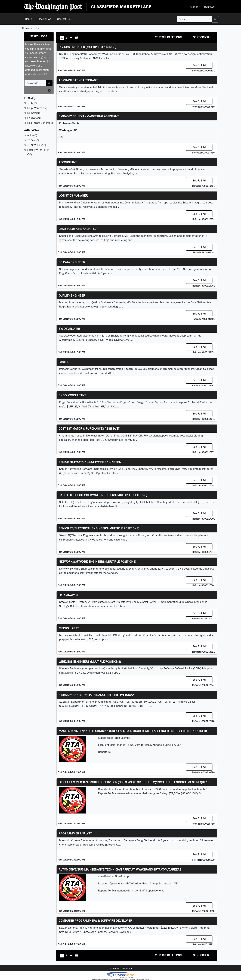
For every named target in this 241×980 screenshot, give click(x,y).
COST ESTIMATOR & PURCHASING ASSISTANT (89, 428)
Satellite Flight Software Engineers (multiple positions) (103, 495)
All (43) (32, 135)
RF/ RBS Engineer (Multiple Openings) (87, 47)
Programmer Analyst (75, 833)
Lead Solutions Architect (78, 229)
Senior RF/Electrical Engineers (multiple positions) (99, 528)
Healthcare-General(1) (40, 123)
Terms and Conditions (121, 968)
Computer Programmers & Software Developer (95, 921)
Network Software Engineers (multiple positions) (97, 562)
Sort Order (201, 37)
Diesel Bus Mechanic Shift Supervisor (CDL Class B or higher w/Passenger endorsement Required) (135, 782)
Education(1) (35, 118)
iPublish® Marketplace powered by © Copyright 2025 (121, 975)
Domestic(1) (34, 113)
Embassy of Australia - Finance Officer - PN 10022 (96, 695)
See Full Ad (199, 65)
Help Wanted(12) (37, 108)
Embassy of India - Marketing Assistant (89, 116)
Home (28, 19)
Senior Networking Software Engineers (90, 462)
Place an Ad (44, 19)
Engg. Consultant (72, 395)
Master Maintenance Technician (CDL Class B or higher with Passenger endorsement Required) (133, 731)
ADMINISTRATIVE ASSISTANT (78, 80)
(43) (29, 98)
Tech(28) (32, 103)
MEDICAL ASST (69, 628)
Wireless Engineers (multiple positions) (90, 662)
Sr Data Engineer (72, 262)
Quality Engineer (72, 295)
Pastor (64, 362)
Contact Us (63, 19)
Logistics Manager (73, 195)
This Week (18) (37, 145)
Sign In (194, 7)
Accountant (68, 162)
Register (209, 7)
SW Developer (69, 329)
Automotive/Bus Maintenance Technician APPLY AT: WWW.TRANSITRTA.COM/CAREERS (120, 869)
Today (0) (33, 140)
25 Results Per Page (169, 37)
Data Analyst (68, 595)
